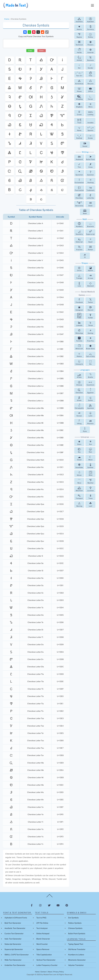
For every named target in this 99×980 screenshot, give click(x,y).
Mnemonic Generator (77, 960)
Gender (90, 66)
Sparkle (90, 129)
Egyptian (90, 391)
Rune (85, 429)
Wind (90, 473)
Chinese (79, 383)
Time (90, 74)
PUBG (79, 316)
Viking (79, 422)
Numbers (79, 225)
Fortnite (79, 339)
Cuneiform (90, 383)
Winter (79, 473)
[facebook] (32, 905)
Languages (85, 370)
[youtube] (58, 905)
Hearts (79, 28)
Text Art (79, 74)
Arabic (79, 375)
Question (90, 173)
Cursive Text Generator (14, 934)
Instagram (79, 308)
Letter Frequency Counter (47, 965)
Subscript (79, 240)
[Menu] (92, 5)
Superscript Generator (14, 949)
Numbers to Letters (76, 955)
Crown (79, 113)
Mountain (79, 489)
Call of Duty (90, 355)
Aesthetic (79, 20)
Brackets (90, 225)
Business (90, 58)
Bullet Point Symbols (77, 934)
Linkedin (79, 324)
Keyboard (79, 158)
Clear (42, 51)
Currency (90, 28)
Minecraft (79, 347)
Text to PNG (41, 918)
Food (79, 121)
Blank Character (43, 939)
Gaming (90, 331)
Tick (79, 165)
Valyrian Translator (76, 965)
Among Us (79, 362)
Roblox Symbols (75, 923)
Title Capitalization (44, 955)
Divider (90, 137)
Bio (90, 362)
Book (85, 212)
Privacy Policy (59, 972)
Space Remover (43, 949)
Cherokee (79, 391)
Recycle (90, 82)
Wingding (79, 97)
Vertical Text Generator (46, 960)
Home (7, 19)
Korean (79, 414)
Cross (90, 165)
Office (90, 90)
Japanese (90, 406)
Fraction (79, 248)
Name (79, 129)
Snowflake (79, 466)
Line (79, 284)
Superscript (90, 232)
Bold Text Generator (13, 923)
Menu (90, 105)
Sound (85, 144)
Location (90, 489)
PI (85, 256)
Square (90, 269)
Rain (90, 450)
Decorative (79, 204)
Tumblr (90, 316)
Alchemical (79, 82)
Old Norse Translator (77, 949)
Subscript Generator (13, 944)
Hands (79, 51)
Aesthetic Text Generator (15, 928)
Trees (90, 497)
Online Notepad (43, 934)
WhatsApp (79, 331)
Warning (79, 504)
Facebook (79, 300)
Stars (79, 442)
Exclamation (79, 181)
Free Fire (90, 339)
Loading (90, 113)
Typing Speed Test (76, 944)
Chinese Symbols (75, 928)
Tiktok (90, 324)
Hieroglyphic (79, 406)
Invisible (90, 123)
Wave (79, 481)
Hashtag (90, 181)
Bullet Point (90, 158)
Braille (90, 375)
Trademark (90, 188)
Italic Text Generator (13, 939)
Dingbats (79, 105)
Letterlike (90, 196)
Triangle (79, 276)
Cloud (79, 458)
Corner (90, 97)
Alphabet (90, 20)
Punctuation (79, 188)
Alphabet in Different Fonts (16, 918)
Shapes (85, 263)
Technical (79, 43)
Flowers (90, 43)
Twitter (90, 300)
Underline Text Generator (15, 965)
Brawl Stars (90, 347)
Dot (79, 66)
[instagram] (40, 905)
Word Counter (42, 944)
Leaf (90, 504)
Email (90, 204)
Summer (90, 466)
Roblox (79, 355)
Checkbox (79, 196)
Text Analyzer (42, 928)
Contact (44, 972)
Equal (90, 240)
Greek (79, 399)
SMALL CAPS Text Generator (17, 955)
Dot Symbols (73, 918)
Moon (90, 458)
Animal (79, 58)
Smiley (90, 35)
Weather (90, 481)
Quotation (79, 173)
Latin (90, 414)
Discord (90, 308)
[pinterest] (67, 905)
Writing (85, 152)
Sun (90, 442)
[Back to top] (49, 897)
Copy (30, 51)
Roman (90, 248)
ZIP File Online (42, 923)
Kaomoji (79, 136)
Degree (79, 35)
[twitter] (49, 905)
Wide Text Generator (13, 960)
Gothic (90, 399)
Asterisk (90, 51)
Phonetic (90, 422)
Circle (79, 269)
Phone (79, 90)
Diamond (90, 284)
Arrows (90, 276)
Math (85, 219)
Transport (79, 497)
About (50, 972)
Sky (79, 450)
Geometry (79, 232)
